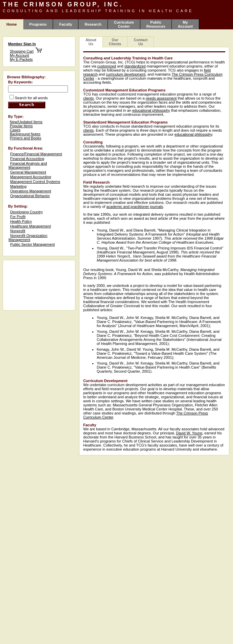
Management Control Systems (35, 182)
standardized (135, 66)
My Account (185, 24)
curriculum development (126, 74)
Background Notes (25, 134)
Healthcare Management (30, 226)
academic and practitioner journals (135, 207)
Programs (38, 24)
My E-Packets (21, 59)
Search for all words (31, 98)
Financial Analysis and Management (28, 165)
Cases (15, 130)
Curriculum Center (124, 24)
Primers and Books (26, 138)
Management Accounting (31, 177)
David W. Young (189, 433)
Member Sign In (22, 44)
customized (107, 66)
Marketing (18, 186)
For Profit (18, 217)
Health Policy (21, 221)
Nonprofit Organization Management (28, 238)
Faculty (66, 24)
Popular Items (21, 126)
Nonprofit (18, 231)
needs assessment (161, 98)
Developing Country (27, 212)
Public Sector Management (32, 244)
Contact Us (141, 42)
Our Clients (115, 42)
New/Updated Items (26, 122)
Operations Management (31, 191)
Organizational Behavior (30, 196)
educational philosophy (151, 110)
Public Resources (156, 24)
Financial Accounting (27, 159)
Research (93, 24)
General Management (28, 172)
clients (88, 98)
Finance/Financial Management (36, 154)
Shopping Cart (22, 51)
